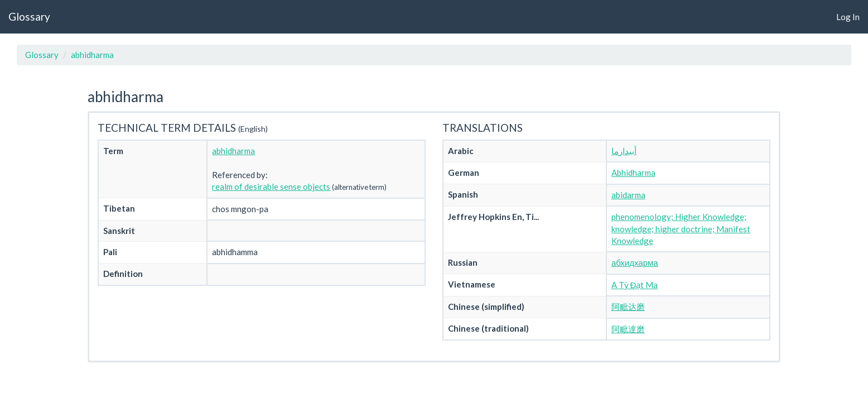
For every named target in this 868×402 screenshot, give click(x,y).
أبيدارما (624, 151)
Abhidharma (633, 173)
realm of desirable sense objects (271, 186)
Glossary (29, 16)
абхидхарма (635, 262)
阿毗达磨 (628, 307)
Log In (848, 17)
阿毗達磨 (628, 329)
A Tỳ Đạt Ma (635, 285)
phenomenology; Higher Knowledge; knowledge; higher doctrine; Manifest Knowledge (681, 229)
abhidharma (92, 55)
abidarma (628, 195)
